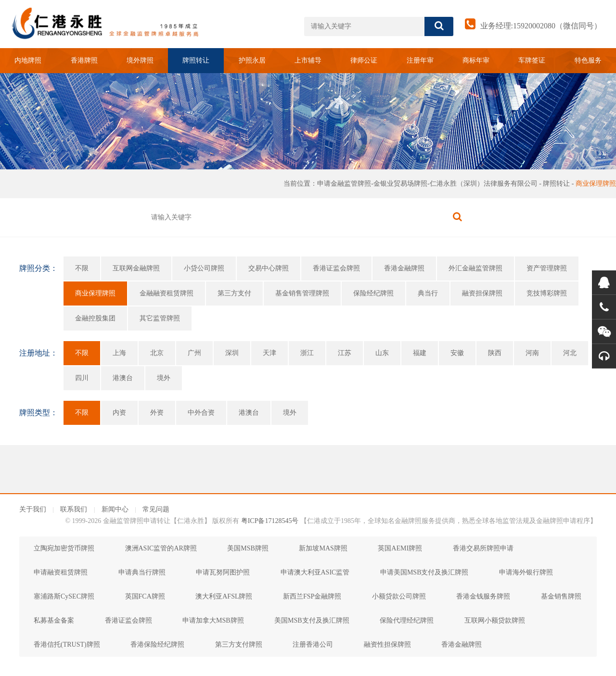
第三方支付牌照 (239, 644)
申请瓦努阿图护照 (223, 572)
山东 (382, 353)
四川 (82, 378)
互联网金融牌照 (136, 268)
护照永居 (252, 60)
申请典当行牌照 (142, 572)
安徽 (457, 353)
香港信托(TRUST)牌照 (67, 644)
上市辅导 (308, 60)
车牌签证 (532, 60)
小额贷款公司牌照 (399, 596)
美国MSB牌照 (248, 548)
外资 (157, 413)
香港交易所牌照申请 (483, 548)
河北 (570, 353)
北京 (157, 353)
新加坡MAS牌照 (323, 548)
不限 (82, 268)
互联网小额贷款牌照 (495, 620)
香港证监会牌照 (336, 268)
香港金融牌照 (404, 268)
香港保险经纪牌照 (157, 644)
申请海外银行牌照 (526, 572)
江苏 (345, 353)
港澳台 (123, 378)
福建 (420, 353)
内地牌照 (28, 60)
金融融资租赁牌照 (167, 293)
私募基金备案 (54, 620)
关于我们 (33, 509)
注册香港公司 (313, 644)
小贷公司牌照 (204, 268)
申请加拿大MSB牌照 (213, 620)
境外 (164, 378)
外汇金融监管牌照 (475, 268)
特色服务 (588, 60)
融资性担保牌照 (387, 644)
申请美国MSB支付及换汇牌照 (424, 572)
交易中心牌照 (269, 268)
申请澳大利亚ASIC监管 (315, 572)
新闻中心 (115, 509)
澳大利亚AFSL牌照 (224, 596)
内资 (119, 413)
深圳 (232, 353)
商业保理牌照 (596, 184)
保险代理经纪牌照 (407, 620)
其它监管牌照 (160, 318)
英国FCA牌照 (145, 596)
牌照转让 (196, 60)
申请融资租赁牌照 (61, 572)
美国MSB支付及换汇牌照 (312, 620)
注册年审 (420, 60)
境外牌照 (140, 60)
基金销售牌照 (561, 596)
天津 (269, 353)
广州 (194, 353)
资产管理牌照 (547, 268)
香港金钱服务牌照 (483, 596)
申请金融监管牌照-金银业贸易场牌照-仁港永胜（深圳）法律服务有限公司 (427, 184)
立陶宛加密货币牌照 (64, 548)
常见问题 (156, 509)
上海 (119, 353)
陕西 (495, 353)
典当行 (428, 293)
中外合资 (201, 413)
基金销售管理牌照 (302, 293)
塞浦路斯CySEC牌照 (64, 596)
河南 (532, 353)
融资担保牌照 (482, 293)
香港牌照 (84, 60)
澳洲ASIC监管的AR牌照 (161, 548)
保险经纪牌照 (373, 293)
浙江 (307, 353)
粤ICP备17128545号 (270, 521)
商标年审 (476, 60)
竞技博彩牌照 (547, 293)
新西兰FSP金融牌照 (312, 596)
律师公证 (364, 60)
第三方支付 (234, 293)
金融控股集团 (95, 318)
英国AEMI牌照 (400, 548)
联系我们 (74, 509)
